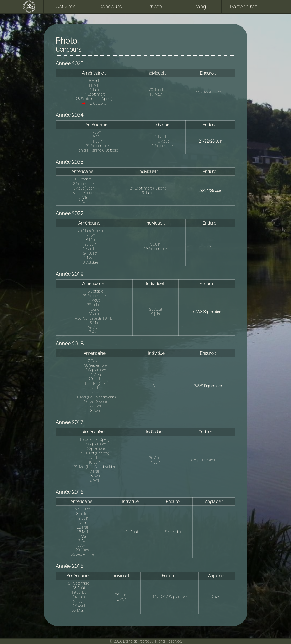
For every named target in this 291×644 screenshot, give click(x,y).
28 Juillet (94, 305)
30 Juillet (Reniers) (94, 453)
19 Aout (95, 374)
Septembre (173, 532)
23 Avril (94, 476)
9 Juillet (148, 193)
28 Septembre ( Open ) (94, 99)
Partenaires (244, 6)
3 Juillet (82, 514)
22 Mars (79, 611)
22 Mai (82, 527)
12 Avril (121, 599)
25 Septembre (82, 554)
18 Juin (94, 462)
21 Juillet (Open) (95, 384)
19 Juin (82, 518)
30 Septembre (95, 365)
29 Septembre (94, 296)
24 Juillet (90, 253)
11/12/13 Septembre (170, 597)
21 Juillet (162, 137)
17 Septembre (94, 444)
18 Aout (162, 141)
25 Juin (90, 244)
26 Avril (79, 606)
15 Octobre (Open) (94, 440)
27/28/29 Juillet (208, 92)
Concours (110, 6)
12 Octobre (94, 103)
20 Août (155, 458)
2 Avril (83, 202)
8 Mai (90, 240)
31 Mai (79, 601)
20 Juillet (156, 90)
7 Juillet (94, 309)
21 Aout (132, 532)
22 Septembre (97, 146)
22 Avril (95, 406)
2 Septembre (95, 370)
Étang (199, 6)
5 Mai (97, 137)
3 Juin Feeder (83, 193)
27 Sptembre (79, 583)
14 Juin (79, 597)
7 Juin (94, 90)
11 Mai (94, 85)
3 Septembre (83, 184)
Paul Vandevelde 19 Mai (94, 318)
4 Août (94, 300)
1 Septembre (162, 146)
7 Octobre (95, 361)
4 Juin (155, 462)
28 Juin (121, 595)
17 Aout (156, 94)
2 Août (217, 597)
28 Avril (94, 327)
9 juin (156, 314)
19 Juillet (79, 592)
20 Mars (82, 550)
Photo (155, 6)
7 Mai (83, 197)
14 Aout (90, 258)
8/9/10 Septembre (206, 460)
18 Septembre (155, 249)
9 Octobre (90, 262)
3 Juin (158, 386)
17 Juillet (90, 249)
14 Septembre (94, 94)
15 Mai (82, 532)
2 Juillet (94, 458)
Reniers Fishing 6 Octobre (97, 150)
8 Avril (95, 411)
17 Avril (90, 235)
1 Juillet (95, 388)
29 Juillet (95, 379)
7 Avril (97, 132)
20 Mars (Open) (90, 231)
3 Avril (82, 545)
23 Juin (94, 314)
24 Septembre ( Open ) (148, 188)
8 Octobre (83, 179)
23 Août (79, 588)
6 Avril (94, 81)
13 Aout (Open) (83, 188)
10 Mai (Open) (95, 402)
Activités (66, 6)
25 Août (156, 309)
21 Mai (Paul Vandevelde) (94, 467)
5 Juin (155, 244)
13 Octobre (94, 291)
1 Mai (82, 536)
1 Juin (97, 141)
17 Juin (95, 393)
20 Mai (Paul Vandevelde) (95, 397)
